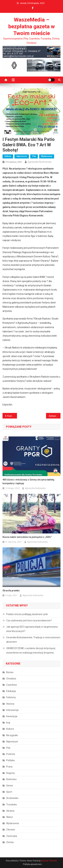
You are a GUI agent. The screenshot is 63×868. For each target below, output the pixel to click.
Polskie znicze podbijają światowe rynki (27, 614)
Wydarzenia (47, 156)
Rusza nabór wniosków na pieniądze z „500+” (27, 537)
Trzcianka (11, 805)
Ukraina (10, 811)
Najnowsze (22, 156)
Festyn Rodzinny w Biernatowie (12, 416)
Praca (9, 767)
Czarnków (12, 685)
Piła (34, 156)
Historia (10, 704)
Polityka (10, 760)
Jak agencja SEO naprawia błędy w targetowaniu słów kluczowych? (32, 629)
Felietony (11, 697)
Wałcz (9, 817)
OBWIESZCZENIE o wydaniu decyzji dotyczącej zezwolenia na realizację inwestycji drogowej (31, 650)
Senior (10, 786)
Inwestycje (12, 716)
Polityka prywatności (32, 864)
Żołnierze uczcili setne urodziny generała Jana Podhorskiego (55, 416)
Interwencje (12, 710)
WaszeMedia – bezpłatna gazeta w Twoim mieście (32, 26)
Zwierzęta (12, 836)
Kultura (8, 156)
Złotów (10, 842)
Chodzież (11, 679)
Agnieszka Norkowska (39, 162)
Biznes (10, 672)
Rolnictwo (11, 779)
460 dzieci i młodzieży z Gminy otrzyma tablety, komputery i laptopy (28, 481)
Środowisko (12, 798)
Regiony (10, 773)
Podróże (11, 754)
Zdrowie (11, 830)
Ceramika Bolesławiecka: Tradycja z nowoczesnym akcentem (33, 640)
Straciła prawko (11, 591)
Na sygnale (12, 735)
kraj (8, 723)
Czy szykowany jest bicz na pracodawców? (29, 620)
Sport (9, 792)
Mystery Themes (49, 861)
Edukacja (11, 691)
